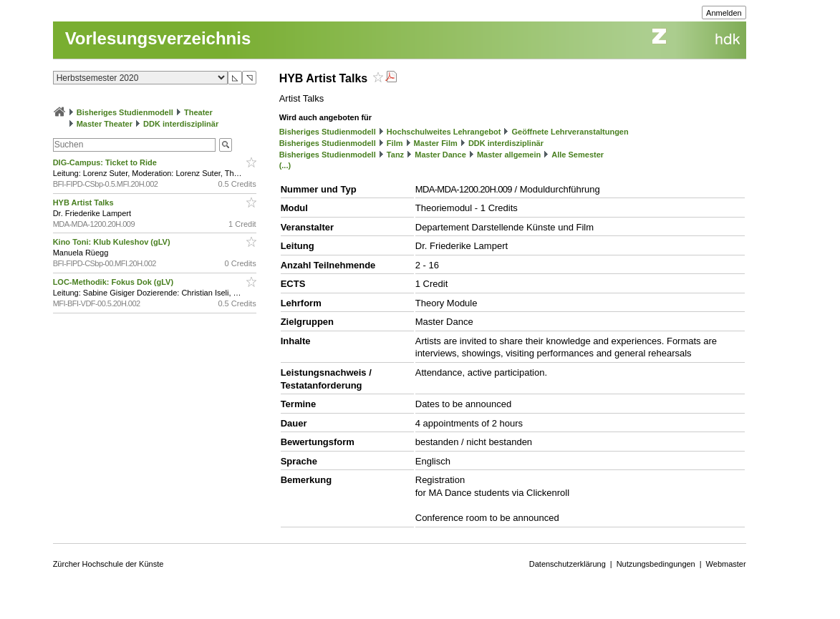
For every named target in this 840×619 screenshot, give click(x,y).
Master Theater (105, 124)
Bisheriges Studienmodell (125, 112)
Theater (198, 112)
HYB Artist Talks (85, 203)
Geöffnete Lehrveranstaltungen (570, 132)
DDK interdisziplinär (181, 124)
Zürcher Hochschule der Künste (108, 564)
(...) (285, 165)
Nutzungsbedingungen (656, 564)
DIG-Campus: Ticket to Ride (106, 162)
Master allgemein (509, 155)
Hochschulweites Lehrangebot (444, 132)
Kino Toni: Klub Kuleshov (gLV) (113, 242)
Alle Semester (578, 155)
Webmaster (726, 564)
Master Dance (440, 155)
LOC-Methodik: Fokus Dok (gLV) (115, 282)
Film (395, 143)
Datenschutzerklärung (568, 564)
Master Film (436, 143)
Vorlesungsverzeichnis (158, 38)
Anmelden (724, 13)
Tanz (395, 155)
